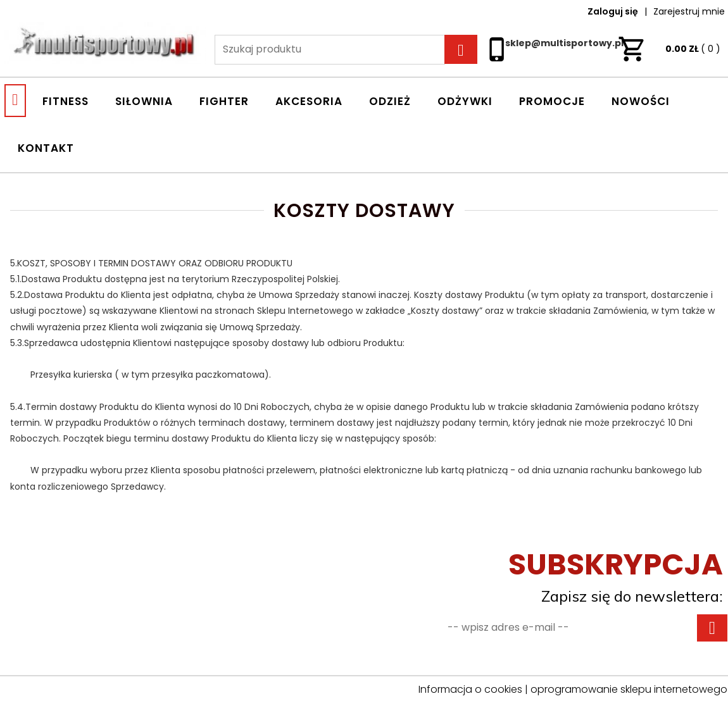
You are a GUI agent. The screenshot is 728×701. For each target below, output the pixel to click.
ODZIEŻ (390, 101)
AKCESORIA (309, 101)
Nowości (641, 101)
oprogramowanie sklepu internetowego (629, 689)
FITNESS (66, 101)
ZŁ (669, 49)
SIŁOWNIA (144, 101)
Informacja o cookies (470, 689)
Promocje (552, 101)
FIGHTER (224, 101)
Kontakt (46, 148)
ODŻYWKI (465, 101)
